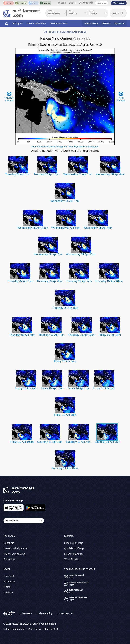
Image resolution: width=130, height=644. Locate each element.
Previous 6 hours (9, 97)
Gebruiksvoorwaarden (14, 629)
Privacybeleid (35, 629)
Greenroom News (59, 23)
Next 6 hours (121, 97)
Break (92, 11)
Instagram (9, 581)
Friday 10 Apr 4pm (104, 388)
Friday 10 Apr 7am (26, 388)
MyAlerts (106, 23)
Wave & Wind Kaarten (16, 548)
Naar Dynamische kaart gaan (84, 147)
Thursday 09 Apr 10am (109, 281)
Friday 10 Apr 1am (110, 335)
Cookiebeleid (51, 629)
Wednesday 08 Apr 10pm (81, 254)
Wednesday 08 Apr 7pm (48, 254)
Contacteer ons (65, 613)
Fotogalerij (9, 559)
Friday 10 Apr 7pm (65, 415)
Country (51, 11)
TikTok (7, 587)
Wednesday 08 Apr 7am (65, 201)
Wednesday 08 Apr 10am (33, 228)
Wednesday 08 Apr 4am (110, 174)
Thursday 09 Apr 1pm (65, 308)
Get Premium (119, 3)
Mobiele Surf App (74, 548)
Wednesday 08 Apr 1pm (66, 228)
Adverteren (26, 613)
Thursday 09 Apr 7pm (52, 335)
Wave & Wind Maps (36, 23)
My (120, 23)
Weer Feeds (71, 559)
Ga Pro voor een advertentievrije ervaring (65, 32)
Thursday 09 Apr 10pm (82, 335)
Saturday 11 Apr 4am (79, 442)
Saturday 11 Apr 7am (107, 442)
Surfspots (9, 543)
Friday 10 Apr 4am (65, 361)
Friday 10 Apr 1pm (78, 388)
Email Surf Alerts (74, 543)
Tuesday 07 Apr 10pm (47, 174)
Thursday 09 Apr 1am (20, 281)
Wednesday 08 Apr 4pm (98, 228)
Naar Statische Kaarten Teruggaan (49, 147)
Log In (64, 3)
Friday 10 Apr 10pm (22, 442)
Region (71, 11)
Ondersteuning (44, 613)
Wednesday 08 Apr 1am (78, 174)
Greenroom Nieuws (14, 554)
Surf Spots (17, 23)
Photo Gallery (91, 23)
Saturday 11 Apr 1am (50, 442)
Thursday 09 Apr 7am (79, 281)
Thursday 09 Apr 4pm (22, 335)
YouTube (8, 592)
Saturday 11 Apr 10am (65, 468)
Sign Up (72, 3)
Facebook (9, 576)
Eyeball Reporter (74, 554)
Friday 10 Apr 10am (52, 388)
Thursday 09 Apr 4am (50, 281)
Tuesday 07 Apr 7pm (18, 174)
